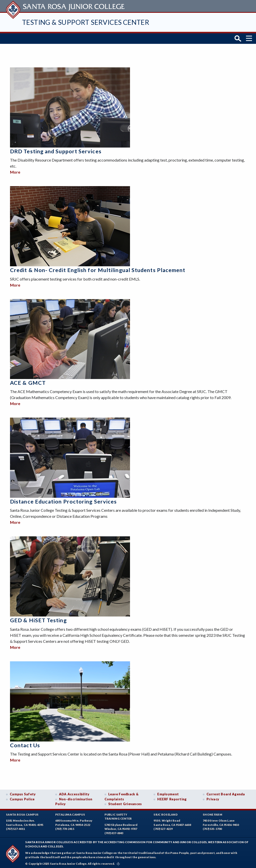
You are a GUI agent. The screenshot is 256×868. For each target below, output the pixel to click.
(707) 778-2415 (65, 828)
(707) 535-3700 (212, 828)
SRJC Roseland (166, 813)
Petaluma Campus (70, 813)
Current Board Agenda (226, 793)
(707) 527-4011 (15, 828)
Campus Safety (23, 793)
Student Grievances (125, 803)
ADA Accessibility (74, 793)
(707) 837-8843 (114, 832)
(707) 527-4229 (163, 828)
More (15, 171)
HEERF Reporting (172, 798)
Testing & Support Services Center (86, 22)
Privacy (213, 798)
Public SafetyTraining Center (118, 815)
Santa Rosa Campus (22, 813)
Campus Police (22, 798)
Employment (168, 793)
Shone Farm (212, 813)
